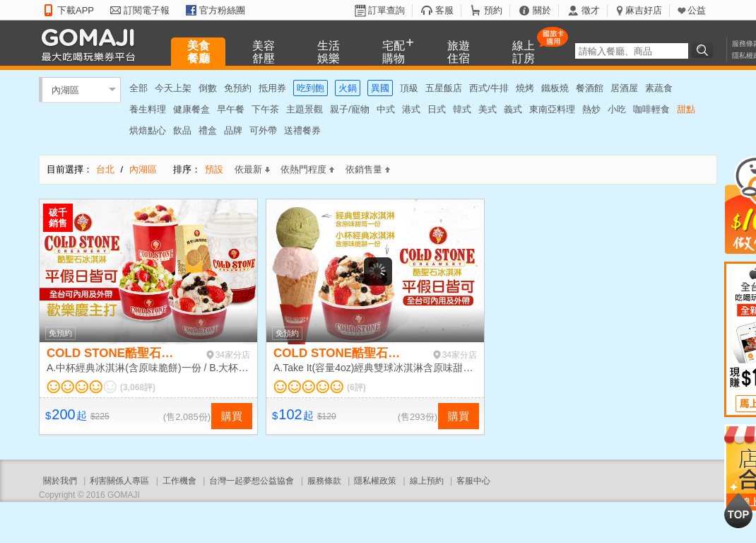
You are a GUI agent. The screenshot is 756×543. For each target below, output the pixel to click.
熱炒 (591, 109)
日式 (437, 109)
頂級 (409, 88)
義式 (513, 109)
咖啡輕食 (651, 109)
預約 (493, 10)
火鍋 (348, 88)
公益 (697, 10)
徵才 (591, 10)
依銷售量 (368, 169)
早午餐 (231, 109)
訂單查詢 (386, 10)
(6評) (356, 387)
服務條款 (324, 481)
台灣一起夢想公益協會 (252, 481)
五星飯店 (444, 88)
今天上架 (173, 88)
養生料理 (148, 109)
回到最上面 (738, 510)
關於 (542, 10)
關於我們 (60, 481)
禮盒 (208, 130)
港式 (411, 109)
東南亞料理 (552, 109)
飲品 (182, 130)
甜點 (686, 109)
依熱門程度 (307, 169)
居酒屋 (624, 88)
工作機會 (179, 481)
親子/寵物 (350, 109)
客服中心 (473, 481)
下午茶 (265, 109)
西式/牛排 (489, 88)
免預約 (238, 88)
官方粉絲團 (222, 10)
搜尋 (704, 50)
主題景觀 (305, 109)
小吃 (617, 109)
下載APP (76, 10)
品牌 (233, 130)
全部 (138, 88)
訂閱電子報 (147, 10)
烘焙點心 (148, 130)
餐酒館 (590, 88)
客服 (444, 10)
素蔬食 (659, 88)
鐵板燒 (555, 88)
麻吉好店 (644, 10)
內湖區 (65, 89)
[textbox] (632, 51)
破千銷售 (58, 218)
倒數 (208, 88)
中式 (386, 109)
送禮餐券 (302, 130)
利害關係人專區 (119, 481)
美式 (488, 109)
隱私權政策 (375, 481)
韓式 (462, 109)
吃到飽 (311, 88)
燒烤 (525, 88)
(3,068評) (138, 387)
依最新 (252, 169)
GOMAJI (92, 44)
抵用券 (272, 88)
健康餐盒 (191, 109)
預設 (214, 169)
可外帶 (263, 130)
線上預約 (427, 481)
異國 (380, 88)
